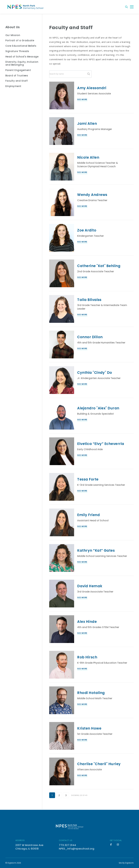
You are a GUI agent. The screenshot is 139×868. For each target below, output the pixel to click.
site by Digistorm (126, 863)
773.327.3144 (68, 845)
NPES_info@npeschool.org (77, 849)
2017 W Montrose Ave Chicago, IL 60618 (29, 847)
